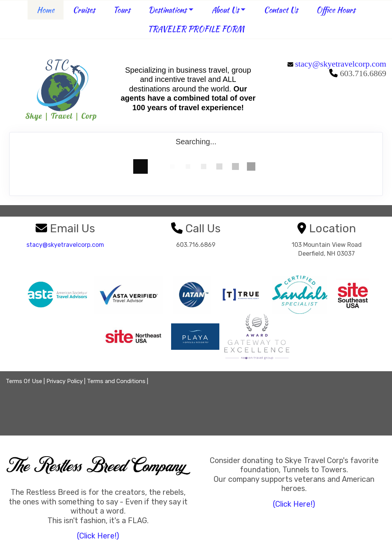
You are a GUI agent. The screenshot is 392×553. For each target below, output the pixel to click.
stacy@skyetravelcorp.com (341, 64)
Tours (122, 10)
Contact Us (281, 10)
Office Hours (336, 10)
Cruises (84, 10)
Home (46, 10)
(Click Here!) (98, 536)
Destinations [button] (167, 10)
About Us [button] (225, 10)
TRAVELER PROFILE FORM (196, 29)
